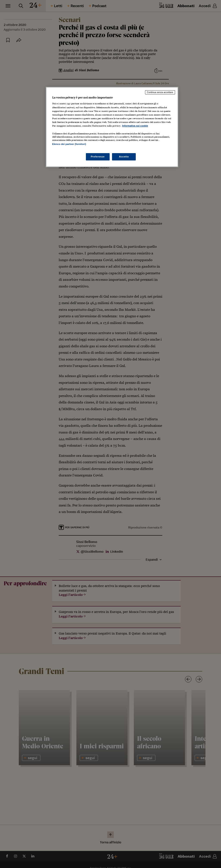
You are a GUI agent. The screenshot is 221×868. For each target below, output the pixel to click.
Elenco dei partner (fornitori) (69, 144)
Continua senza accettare (160, 92)
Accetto (124, 157)
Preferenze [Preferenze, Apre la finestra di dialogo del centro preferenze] (98, 157)
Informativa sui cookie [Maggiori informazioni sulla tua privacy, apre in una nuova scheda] (135, 126)
